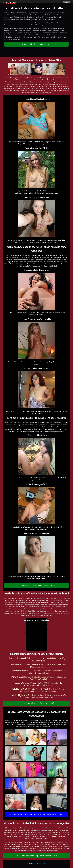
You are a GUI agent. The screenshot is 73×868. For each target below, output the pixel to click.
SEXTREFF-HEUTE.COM (39, 864)
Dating (39, 830)
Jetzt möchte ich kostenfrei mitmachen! (36, 703)
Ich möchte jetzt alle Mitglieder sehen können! (36, 585)
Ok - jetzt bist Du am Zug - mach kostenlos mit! (36, 856)
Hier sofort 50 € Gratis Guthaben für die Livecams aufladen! (36, 814)
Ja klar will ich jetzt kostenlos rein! (36, 44)
